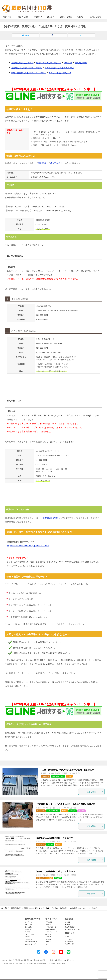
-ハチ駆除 (48, 942)
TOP (45, 913)
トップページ (29, 927)
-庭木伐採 (48, 944)
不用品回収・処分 (58, 781)
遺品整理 (58, 883)
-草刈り (47, 949)
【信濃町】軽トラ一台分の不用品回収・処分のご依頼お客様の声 (66, 809)
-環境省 (67, 941)
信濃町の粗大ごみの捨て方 (49, 68)
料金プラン (81, 22)
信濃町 (69, 781)
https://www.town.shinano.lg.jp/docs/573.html (28, 551)
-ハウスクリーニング (51, 937)
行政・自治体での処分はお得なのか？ (28, 78)
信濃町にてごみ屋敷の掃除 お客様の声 (54, 843)
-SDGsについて (69, 944)
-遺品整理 (48, 929)
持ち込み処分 (81, 68)
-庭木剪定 (48, 947)
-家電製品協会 (69, 946)
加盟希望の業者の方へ (31, 949)
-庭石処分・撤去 (50, 934)
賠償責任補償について (31, 947)
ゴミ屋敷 (50, 849)
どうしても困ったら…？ (60, 78)
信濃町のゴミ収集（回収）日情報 (26, 73)
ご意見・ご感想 (65, 22)
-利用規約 (67, 929)
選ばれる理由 (23, 22)
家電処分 (73, 816)
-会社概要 (67, 927)
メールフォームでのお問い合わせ (82, 15)
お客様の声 (38, 22)
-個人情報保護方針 (70, 932)
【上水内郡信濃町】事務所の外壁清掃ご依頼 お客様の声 (67, 775)
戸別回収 (68, 68)
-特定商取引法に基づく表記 (72, 934)
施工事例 (51, 22)
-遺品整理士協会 (69, 949)
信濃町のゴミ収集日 (51, 523)
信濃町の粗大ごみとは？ (22, 68)
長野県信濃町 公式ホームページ (59, 73)
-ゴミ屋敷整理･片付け (52, 932)
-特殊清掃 (48, 939)
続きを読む (95, 797)
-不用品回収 (49, 927)
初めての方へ (8, 22)
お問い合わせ (96, 22)
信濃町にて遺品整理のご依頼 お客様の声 (55, 877)
